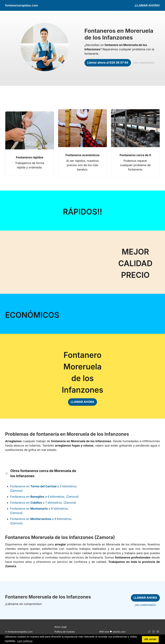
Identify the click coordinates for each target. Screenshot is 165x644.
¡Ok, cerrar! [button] (150, 639)
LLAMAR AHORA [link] (82, 402)
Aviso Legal (61, 627)
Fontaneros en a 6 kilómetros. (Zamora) (44, 497)
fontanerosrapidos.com (20, 632)
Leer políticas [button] (25, 641)
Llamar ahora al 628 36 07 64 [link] (108, 63)
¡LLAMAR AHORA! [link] (147, 5)
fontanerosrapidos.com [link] (22, 5)
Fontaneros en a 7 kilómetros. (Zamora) (43, 503)
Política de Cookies (65, 632)
